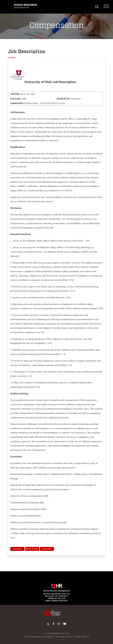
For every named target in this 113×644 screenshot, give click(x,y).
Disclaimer (60, 637)
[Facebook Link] (53, 624)
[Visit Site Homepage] (57, 586)
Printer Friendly (32, 549)
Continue (17, 549)
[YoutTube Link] (65, 624)
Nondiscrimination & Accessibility (39, 637)
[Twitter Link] (48, 624)
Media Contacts (82, 637)
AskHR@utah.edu (60, 601)
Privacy (70, 637)
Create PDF (47, 549)
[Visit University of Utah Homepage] (7, 7)
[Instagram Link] (59, 624)
